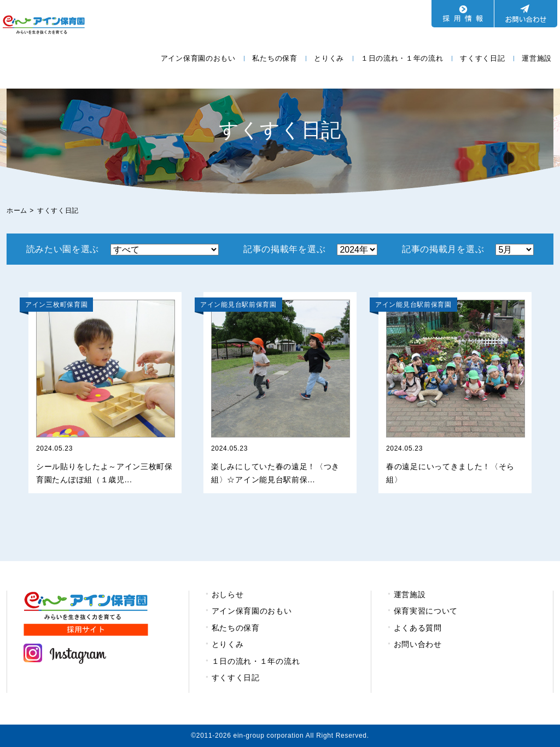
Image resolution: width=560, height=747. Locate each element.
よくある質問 (418, 628)
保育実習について (426, 611)
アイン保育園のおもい (198, 58)
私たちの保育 (275, 58)
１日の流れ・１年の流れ (402, 58)
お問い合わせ (418, 644)
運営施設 (537, 58)
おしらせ (228, 594)
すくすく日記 (482, 58)
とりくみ (329, 58)
